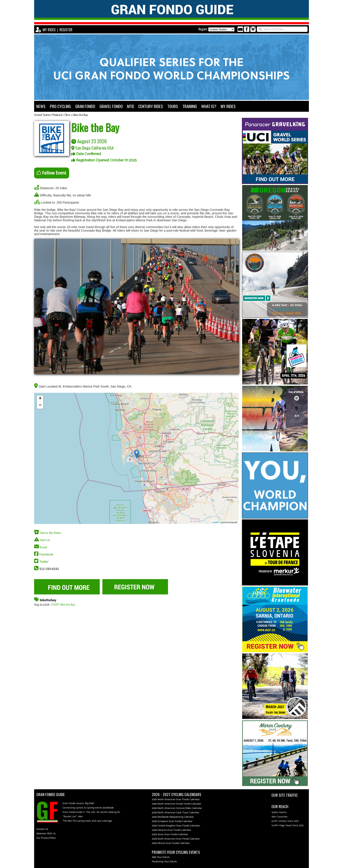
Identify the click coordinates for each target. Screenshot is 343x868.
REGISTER (66, 30)
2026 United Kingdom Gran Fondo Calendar (176, 826)
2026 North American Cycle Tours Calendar (176, 813)
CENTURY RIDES (151, 106)
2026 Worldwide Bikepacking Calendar (173, 817)
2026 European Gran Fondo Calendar (172, 821)
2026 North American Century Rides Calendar (177, 808)
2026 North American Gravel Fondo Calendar (177, 804)
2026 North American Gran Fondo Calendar (176, 799)
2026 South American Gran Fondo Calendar (176, 839)
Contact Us (42, 829)
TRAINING (190, 106)
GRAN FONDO (85, 106)
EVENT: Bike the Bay (63, 605)
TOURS (173, 106)
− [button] (40, 405)
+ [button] (40, 399)
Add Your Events (161, 857)
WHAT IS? (209, 106)
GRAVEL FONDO (111, 106)
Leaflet (215, 522)
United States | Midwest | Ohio (52, 115)
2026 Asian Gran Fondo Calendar (170, 834)
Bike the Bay (81, 115)
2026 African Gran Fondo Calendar (171, 843)
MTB (130, 106)
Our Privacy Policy (46, 838)
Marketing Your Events (164, 862)
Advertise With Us (46, 834)
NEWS (41, 106)
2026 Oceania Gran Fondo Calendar (171, 830)
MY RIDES (49, 30)
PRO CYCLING (60, 106)
